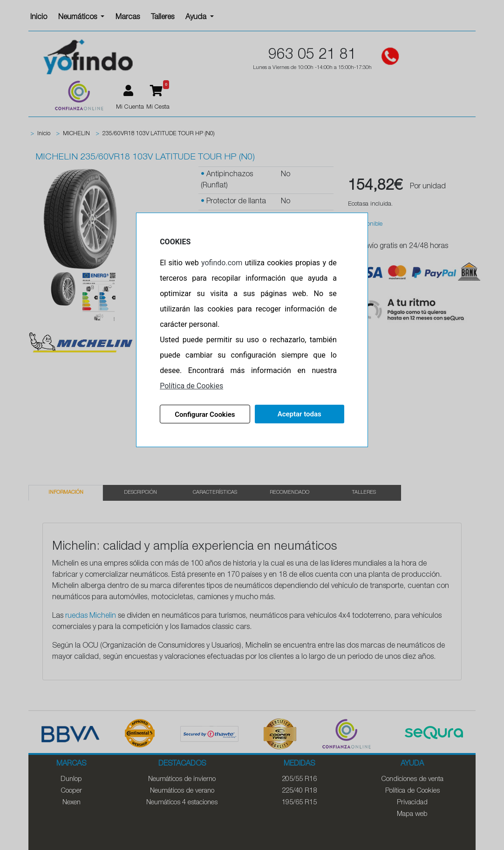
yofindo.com (222, 263)
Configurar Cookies (205, 415)
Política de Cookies (191, 386)
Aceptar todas (300, 414)
